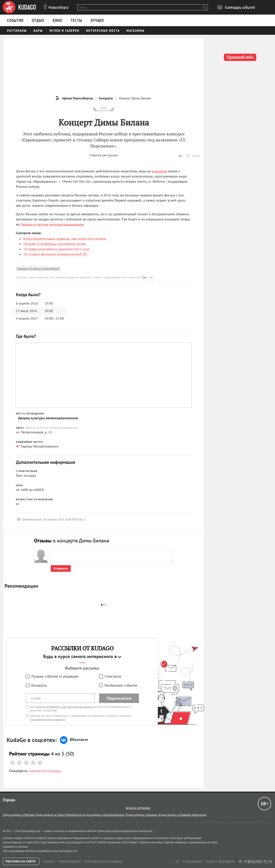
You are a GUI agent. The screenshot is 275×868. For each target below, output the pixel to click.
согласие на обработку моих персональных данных (64, 707)
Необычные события (121, 685)
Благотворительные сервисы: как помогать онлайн (65, 239)
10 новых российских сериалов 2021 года (56, 249)
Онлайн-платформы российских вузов (54, 244)
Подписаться (119, 698)
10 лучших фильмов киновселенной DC (55, 254)
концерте (159, 171)
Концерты (39, 685)
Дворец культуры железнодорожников (48, 418)
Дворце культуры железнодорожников (52, 224)
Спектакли (113, 676)
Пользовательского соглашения (48, 719)
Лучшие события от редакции (55, 676)
